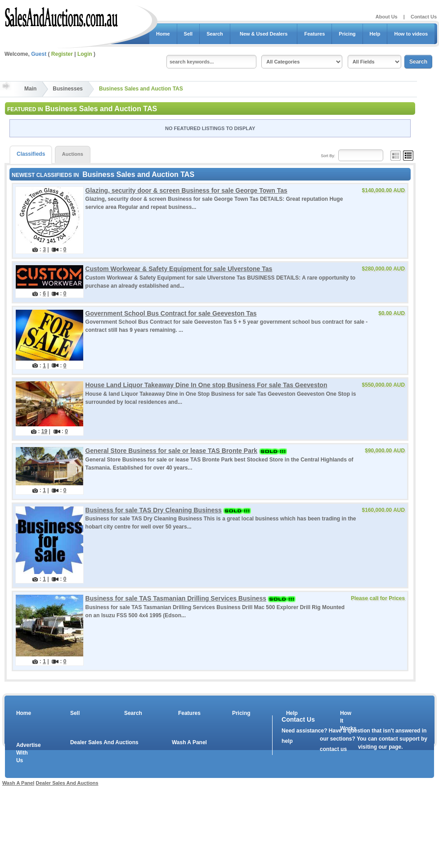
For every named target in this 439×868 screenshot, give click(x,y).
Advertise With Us (23, 753)
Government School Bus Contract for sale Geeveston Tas (171, 313)
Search (215, 34)
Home (163, 34)
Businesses (68, 89)
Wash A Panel (189, 742)
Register (62, 54)
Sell (188, 34)
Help (375, 34)
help (287, 741)
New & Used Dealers (264, 34)
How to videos (411, 34)
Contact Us (424, 17)
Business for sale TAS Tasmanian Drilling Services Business (176, 598)
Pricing (347, 34)
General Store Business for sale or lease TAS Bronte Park (172, 451)
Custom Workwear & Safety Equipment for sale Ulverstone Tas (179, 269)
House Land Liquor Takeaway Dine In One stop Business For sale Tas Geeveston (206, 385)
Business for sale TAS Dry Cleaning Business (154, 510)
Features (314, 34)
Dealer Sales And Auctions (104, 742)
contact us (333, 749)
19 (44, 431)
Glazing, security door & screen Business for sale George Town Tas (186, 190)
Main (30, 89)
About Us (387, 17)
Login (85, 54)
